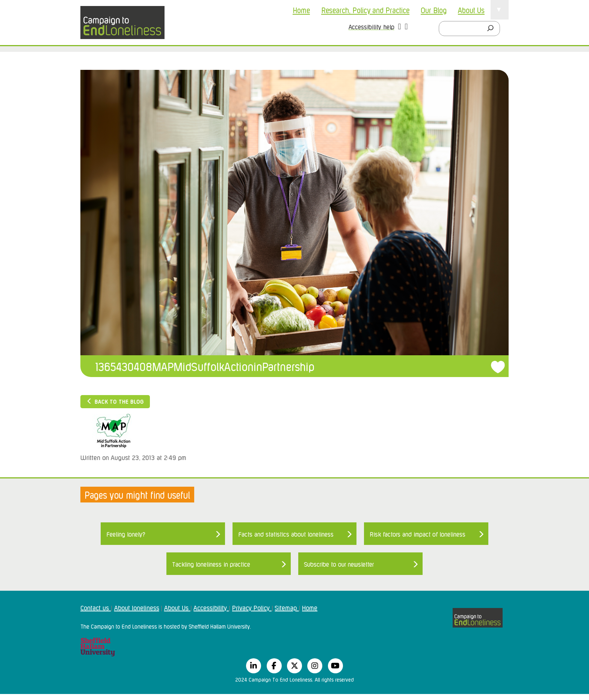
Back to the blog (115, 401)
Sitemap (287, 607)
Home (301, 10)
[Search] (492, 29)
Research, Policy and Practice (365, 10)
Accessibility (211, 607)
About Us (471, 10)
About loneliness (137, 607)
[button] (400, 27)
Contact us (96, 607)
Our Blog (434, 10)
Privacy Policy (252, 607)
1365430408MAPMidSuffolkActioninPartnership (205, 366)
